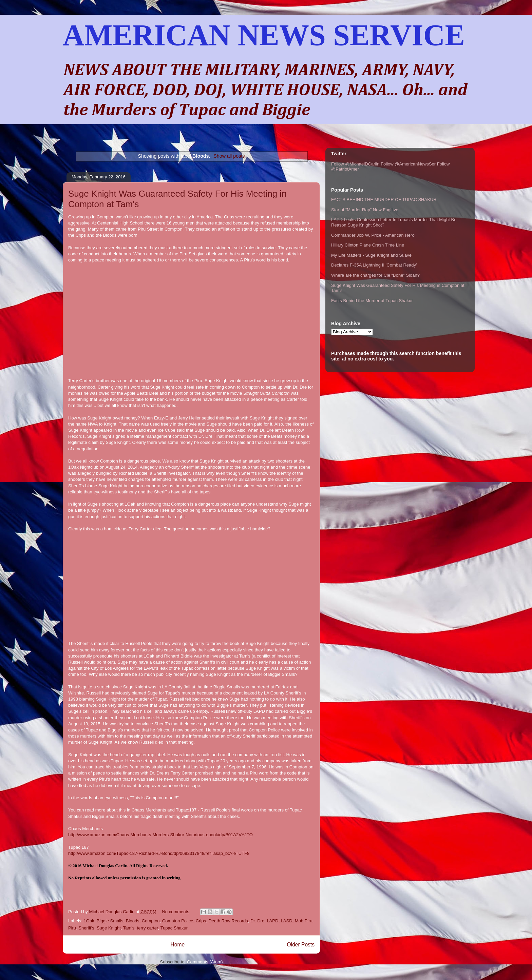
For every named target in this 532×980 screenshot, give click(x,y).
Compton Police (178, 921)
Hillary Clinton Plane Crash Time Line (368, 245)
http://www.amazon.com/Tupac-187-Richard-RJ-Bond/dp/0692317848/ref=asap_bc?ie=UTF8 (159, 853)
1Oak (89, 921)
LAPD (272, 921)
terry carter (148, 928)
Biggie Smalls (110, 921)
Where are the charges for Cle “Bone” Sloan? (375, 275)
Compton (151, 921)
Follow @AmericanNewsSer (408, 164)
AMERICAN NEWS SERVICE (264, 35)
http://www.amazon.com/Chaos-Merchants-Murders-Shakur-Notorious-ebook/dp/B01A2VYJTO (160, 835)
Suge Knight (109, 928)
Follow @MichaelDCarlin (355, 164)
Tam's (129, 928)
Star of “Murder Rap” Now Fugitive (365, 210)
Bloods (133, 921)
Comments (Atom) (205, 962)
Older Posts (301, 945)
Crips (201, 921)
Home (177, 945)
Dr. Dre (257, 921)
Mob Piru (304, 921)
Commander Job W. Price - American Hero (373, 235)
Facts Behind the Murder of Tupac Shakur (372, 301)
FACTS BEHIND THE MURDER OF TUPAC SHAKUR (384, 200)
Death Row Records (228, 921)
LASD (287, 921)
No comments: (177, 912)
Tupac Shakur (174, 928)
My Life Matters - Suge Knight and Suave (371, 255)
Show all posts (229, 156)
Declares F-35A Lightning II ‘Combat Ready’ (374, 265)
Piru (72, 928)
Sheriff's (86, 928)
